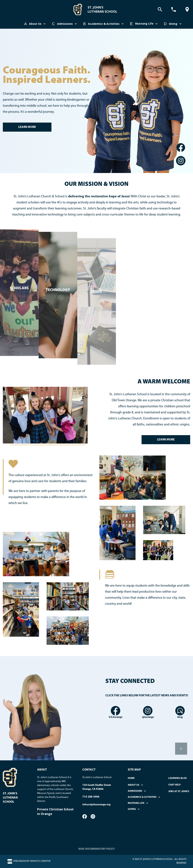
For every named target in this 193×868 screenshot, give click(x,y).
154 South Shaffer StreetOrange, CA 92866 (97, 787)
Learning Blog (178, 778)
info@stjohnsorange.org (96, 805)
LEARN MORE (27, 127)
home (131, 778)
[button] (35, 24)
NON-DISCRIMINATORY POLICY (97, 849)
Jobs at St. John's (179, 791)
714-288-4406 (91, 797)
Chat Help (175, 785)
